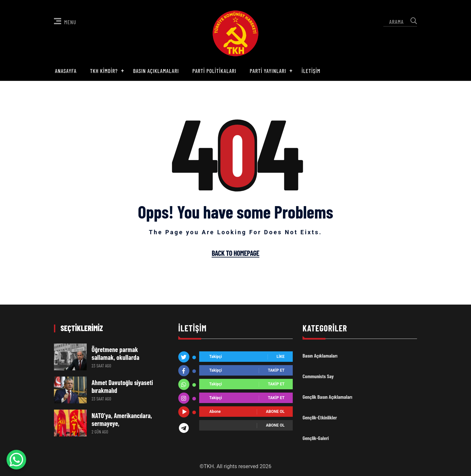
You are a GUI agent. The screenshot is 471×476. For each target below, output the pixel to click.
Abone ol (275, 412)
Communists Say (318, 376)
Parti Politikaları (214, 71)
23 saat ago (101, 366)
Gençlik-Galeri (316, 438)
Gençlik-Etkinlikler (320, 417)
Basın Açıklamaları (156, 71)
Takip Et (276, 371)
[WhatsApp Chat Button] (16, 460)
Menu (65, 22)
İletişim (311, 71)
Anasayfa (66, 71)
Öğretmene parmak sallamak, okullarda (115, 353)
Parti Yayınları (268, 71)
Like (281, 357)
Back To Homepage (235, 253)
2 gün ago (100, 432)
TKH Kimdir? (104, 71)
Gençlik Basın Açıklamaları (327, 397)
